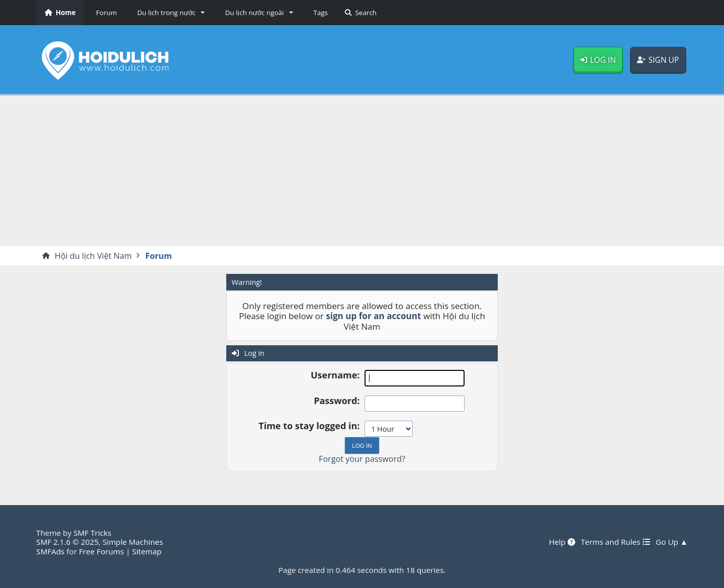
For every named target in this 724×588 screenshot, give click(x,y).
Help (562, 542)
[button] (169, 13)
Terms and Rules (615, 542)
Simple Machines (133, 542)
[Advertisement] (362, 171)
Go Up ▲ (672, 542)
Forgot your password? (362, 459)
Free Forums (101, 551)
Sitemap (147, 551)
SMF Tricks (92, 533)
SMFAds (50, 551)
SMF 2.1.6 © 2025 (67, 542)
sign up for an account (373, 316)
